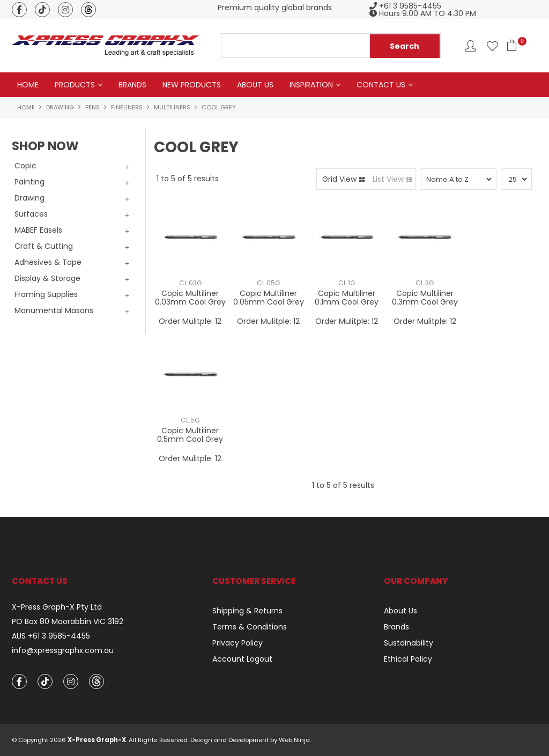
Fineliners (127, 107)
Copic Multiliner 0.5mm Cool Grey (190, 435)
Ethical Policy (408, 659)
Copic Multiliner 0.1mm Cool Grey (347, 297)
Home (28, 85)
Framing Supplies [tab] (46, 294)
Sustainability (409, 643)
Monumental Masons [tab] (54, 310)
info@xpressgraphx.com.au (63, 651)
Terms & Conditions (250, 627)
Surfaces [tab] (31, 214)
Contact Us (381, 85)
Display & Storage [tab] (47, 278)
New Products (192, 85)
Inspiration (311, 85)
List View (388, 179)
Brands (132, 85)
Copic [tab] (25, 166)
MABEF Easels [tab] (38, 230)
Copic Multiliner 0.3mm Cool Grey (425, 297)
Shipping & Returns (247, 611)
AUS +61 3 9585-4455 (51, 636)
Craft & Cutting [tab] (44, 246)
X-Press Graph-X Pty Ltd (57, 607)
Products (75, 85)
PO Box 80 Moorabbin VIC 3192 (68, 622)
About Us (255, 85)
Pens (92, 107)
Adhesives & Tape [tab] (48, 262)
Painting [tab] (29, 182)
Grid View (339, 179)
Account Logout (242, 659)
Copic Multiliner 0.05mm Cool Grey (269, 297)
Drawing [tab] (29, 198)
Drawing (60, 107)
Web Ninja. (295, 740)
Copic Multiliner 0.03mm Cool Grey (190, 297)
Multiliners (172, 107)
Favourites (492, 46)
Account (470, 46)
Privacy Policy (238, 643)
